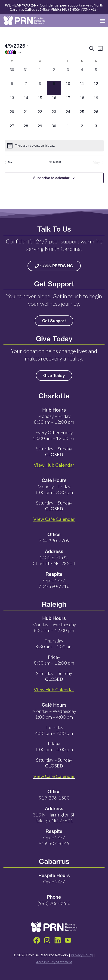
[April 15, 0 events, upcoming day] (40, 102)
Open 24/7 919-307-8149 (54, 840)
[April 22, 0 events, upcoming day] (40, 116)
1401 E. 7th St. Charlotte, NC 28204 (54, 560)
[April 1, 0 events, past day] (40, 74)
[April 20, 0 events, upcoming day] (12, 116)
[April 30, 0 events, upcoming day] (54, 130)
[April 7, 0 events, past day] (26, 88)
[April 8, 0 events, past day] (40, 88)
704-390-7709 (54, 541)
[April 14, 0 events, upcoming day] (26, 102)
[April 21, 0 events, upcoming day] (26, 116)
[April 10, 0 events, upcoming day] (68, 88)
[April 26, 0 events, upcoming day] (96, 116)
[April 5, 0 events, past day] (96, 74)
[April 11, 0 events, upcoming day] (82, 88)
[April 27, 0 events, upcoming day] (12, 130)
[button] (103, 21)
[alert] (54, 146)
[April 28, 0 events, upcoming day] (26, 130)
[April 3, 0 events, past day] (68, 74)
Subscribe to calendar (52, 178)
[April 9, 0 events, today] (54, 88)
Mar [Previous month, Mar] (9, 162)
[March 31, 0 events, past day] (26, 74)
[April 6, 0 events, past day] (12, 88)
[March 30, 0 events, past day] (12, 74)
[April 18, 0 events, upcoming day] (82, 102)
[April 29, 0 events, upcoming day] (40, 130)
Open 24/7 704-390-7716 (54, 583)
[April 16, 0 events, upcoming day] (54, 102)
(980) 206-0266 (54, 903)
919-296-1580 (54, 798)
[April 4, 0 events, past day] (82, 74)
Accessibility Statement (54, 962)
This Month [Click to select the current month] (54, 162)
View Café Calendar (54, 776)
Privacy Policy (82, 955)
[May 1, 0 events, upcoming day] (68, 130)
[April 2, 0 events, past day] (54, 74)
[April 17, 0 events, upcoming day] (68, 102)
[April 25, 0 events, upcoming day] (82, 116)
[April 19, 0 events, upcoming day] (96, 102)
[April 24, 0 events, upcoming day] (68, 116)
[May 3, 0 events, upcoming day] (96, 130)
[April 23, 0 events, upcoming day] (54, 116)
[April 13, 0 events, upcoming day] (12, 102)
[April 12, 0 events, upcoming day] (96, 88)
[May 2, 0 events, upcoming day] (82, 130)
